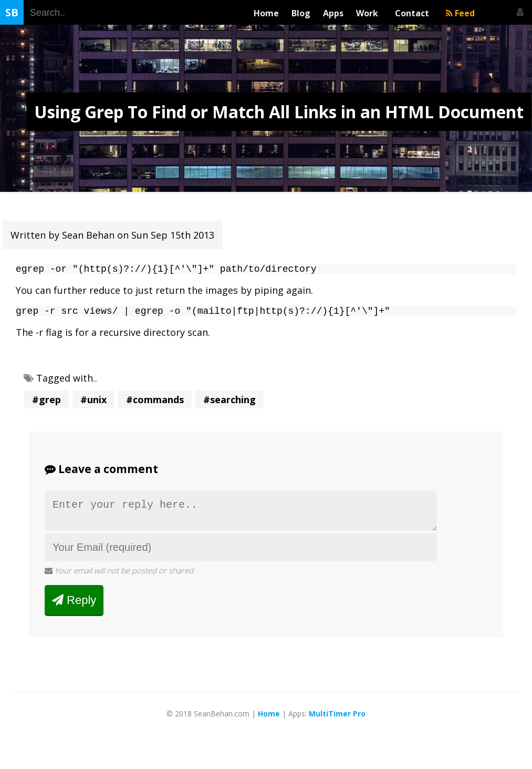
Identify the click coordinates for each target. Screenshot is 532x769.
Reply (74, 608)
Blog (301, 13)
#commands (155, 404)
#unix (93, 404)
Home (266, 13)
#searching (230, 404)
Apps (333, 13)
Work (369, 13)
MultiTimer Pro (337, 722)
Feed (460, 13)
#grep (46, 404)
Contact (414, 13)
